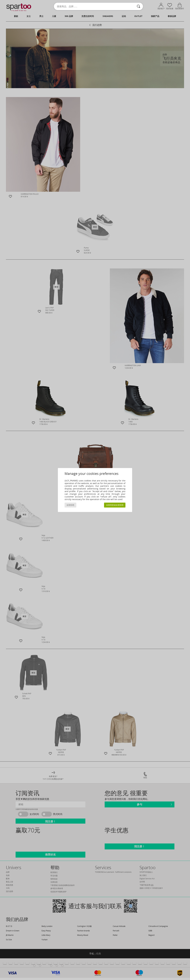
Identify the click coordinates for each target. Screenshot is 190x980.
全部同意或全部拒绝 (115, 505)
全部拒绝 (70, 505)
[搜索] (138, 6)
